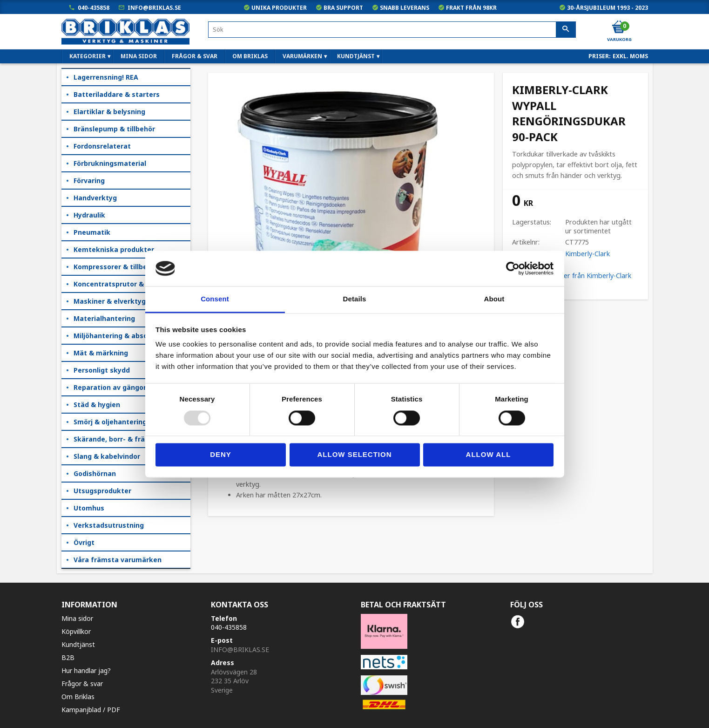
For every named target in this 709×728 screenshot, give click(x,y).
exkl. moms (630, 56)
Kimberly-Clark (587, 254)
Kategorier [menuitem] (88, 56)
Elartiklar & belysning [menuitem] (109, 112)
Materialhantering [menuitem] (104, 318)
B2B (68, 657)
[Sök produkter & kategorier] (392, 30)
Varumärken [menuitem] (302, 56)
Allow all (489, 455)
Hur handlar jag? (86, 670)
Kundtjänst (78, 644)
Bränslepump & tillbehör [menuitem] (114, 129)
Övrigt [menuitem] (84, 542)
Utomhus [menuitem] (89, 508)
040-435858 (94, 8)
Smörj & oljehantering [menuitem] (110, 422)
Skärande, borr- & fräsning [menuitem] (118, 439)
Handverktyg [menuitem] (95, 198)
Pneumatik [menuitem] (92, 232)
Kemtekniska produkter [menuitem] (114, 249)
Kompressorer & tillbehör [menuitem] (116, 267)
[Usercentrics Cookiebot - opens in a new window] (513, 268)
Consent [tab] (215, 299)
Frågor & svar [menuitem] (195, 56)
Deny (221, 455)
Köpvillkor (76, 631)
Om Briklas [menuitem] (250, 56)
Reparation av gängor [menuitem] (110, 387)
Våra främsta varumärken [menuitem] (118, 560)
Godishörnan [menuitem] (95, 473)
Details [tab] (355, 299)
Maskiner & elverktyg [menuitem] (110, 301)
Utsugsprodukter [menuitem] (102, 491)
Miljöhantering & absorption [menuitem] (121, 336)
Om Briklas (78, 697)
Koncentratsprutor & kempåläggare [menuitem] (132, 284)
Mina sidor (77, 618)
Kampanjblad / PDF (91, 710)
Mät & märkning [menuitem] (101, 353)
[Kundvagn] (619, 27)
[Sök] (566, 30)
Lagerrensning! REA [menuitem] (106, 77)
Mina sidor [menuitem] (139, 56)
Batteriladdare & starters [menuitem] (117, 94)
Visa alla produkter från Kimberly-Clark (572, 276)
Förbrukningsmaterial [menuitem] (110, 163)
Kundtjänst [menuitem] (356, 56)
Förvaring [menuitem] (89, 180)
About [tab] (494, 299)
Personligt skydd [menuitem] (102, 370)
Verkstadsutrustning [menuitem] (109, 525)
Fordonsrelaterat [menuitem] (102, 146)
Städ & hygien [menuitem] (97, 405)
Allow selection (355, 455)
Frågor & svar (82, 684)
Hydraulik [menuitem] (89, 215)
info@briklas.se (154, 8)
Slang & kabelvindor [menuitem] (107, 456)
